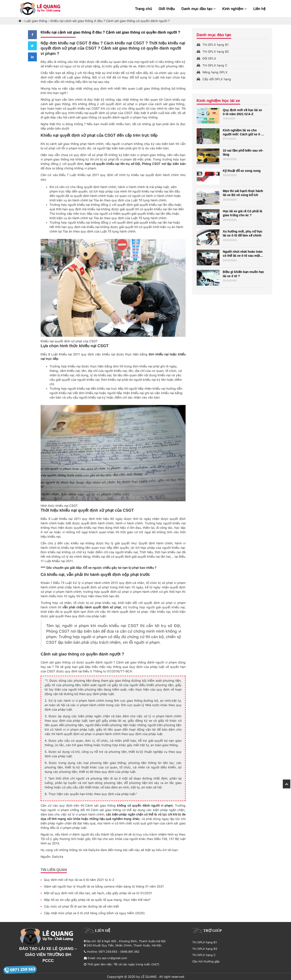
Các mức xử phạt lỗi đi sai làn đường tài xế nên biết (81, 906)
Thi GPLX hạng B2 (216, 52)
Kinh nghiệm (234, 9)
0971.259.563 (108, 952)
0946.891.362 (130, 952)
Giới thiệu (167, 9)
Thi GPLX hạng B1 (216, 45)
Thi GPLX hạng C (215, 65)
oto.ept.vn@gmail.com (112, 958)
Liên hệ (259, 9)
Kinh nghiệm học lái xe (218, 101)
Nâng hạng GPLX (215, 72)
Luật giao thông (36, 21)
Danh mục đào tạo (198, 9)
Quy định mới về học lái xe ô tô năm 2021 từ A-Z (79, 880)
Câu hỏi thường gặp (206, 961)
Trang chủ (143, 9)
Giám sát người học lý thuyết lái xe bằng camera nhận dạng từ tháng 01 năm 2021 (104, 886)
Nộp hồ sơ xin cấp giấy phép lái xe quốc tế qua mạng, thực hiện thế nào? (97, 900)
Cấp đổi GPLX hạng (217, 79)
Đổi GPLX (209, 58)
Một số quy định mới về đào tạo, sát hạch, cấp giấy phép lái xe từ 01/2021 (98, 893)
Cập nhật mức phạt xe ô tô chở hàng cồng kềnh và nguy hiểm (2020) (94, 913)
